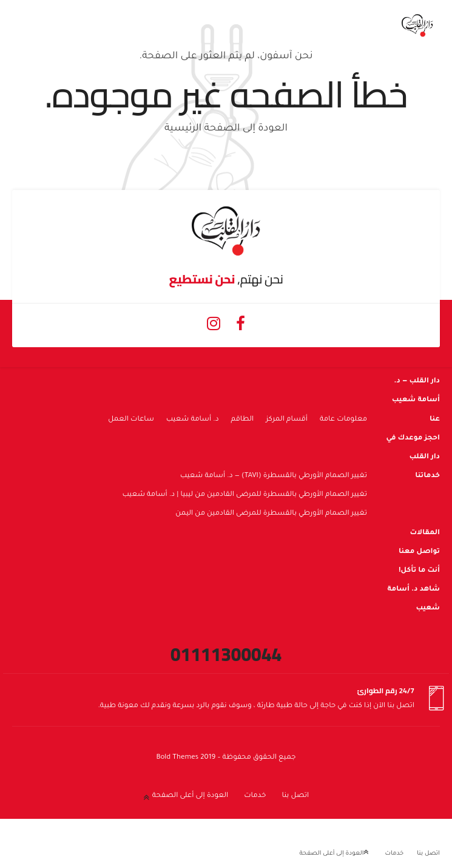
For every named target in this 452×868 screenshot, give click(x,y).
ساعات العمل (131, 420)
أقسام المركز (287, 420)
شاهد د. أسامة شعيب (413, 599)
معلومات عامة (343, 420)
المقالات (425, 533)
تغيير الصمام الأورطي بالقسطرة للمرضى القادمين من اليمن (271, 514)
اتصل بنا (295, 796)
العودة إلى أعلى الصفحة (190, 796)
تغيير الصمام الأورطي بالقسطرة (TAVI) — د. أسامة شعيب (274, 476)
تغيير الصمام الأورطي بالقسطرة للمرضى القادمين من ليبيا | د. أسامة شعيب (245, 495)
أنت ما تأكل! (419, 571)
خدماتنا (427, 476)
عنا (435, 420)
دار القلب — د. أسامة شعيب (416, 391)
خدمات (255, 796)
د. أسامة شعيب (193, 420)
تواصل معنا (419, 552)
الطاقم (243, 420)
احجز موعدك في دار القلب (413, 448)
